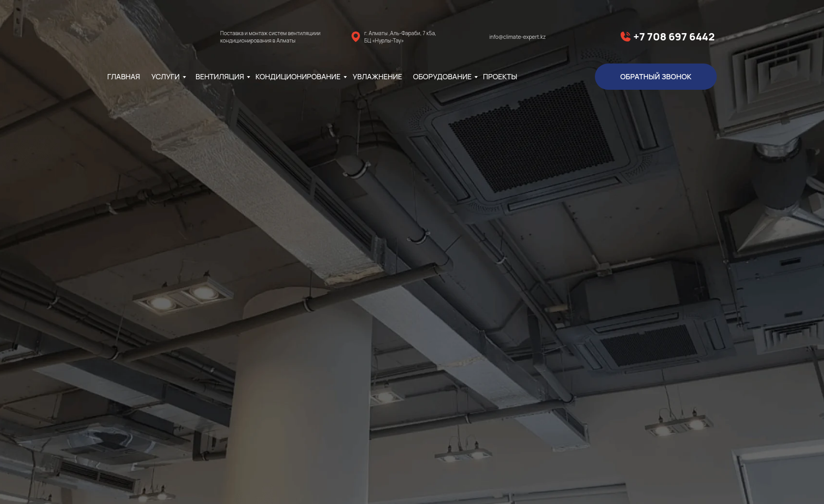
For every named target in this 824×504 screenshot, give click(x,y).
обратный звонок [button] (656, 76)
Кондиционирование (298, 76)
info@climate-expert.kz (518, 37)
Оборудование (442, 76)
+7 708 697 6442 (674, 36)
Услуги (166, 76)
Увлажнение (377, 76)
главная (124, 76)
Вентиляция (220, 76)
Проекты (500, 76)
